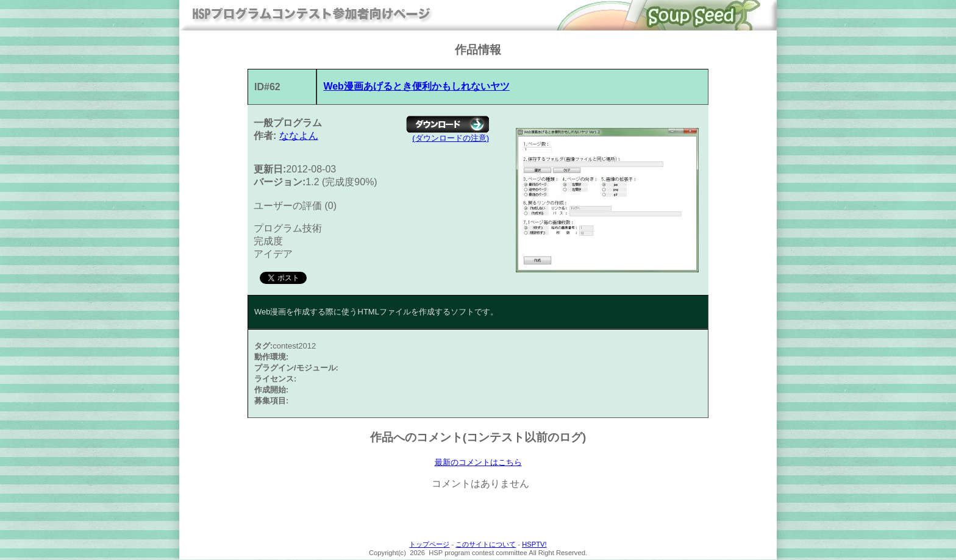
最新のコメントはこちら (478, 463)
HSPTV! (534, 545)
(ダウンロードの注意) (451, 138)
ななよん (299, 136)
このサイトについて (486, 545)
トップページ (429, 545)
